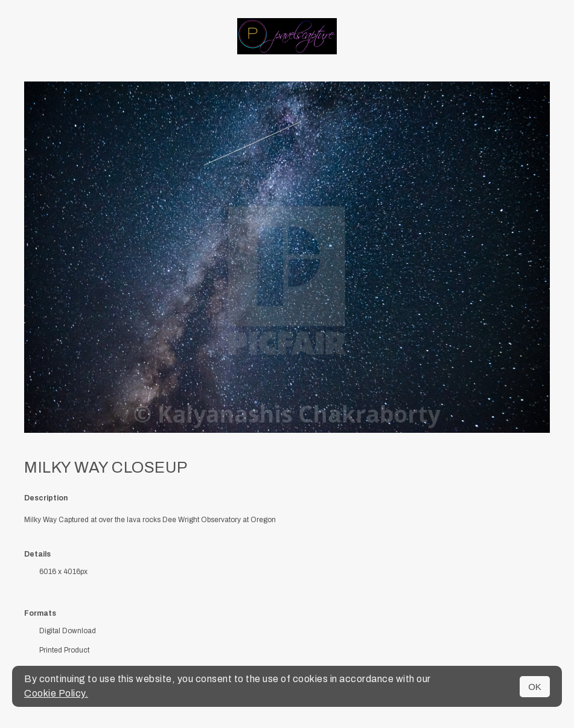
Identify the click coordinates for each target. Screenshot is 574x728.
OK (535, 687)
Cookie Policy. (56, 693)
